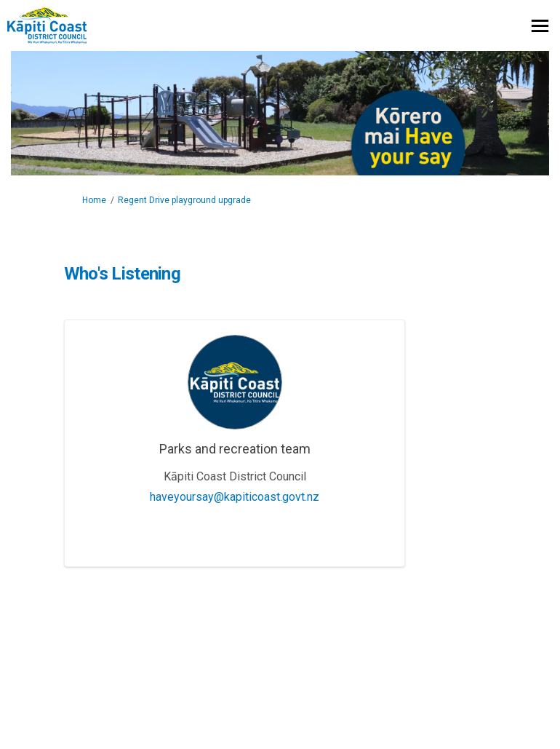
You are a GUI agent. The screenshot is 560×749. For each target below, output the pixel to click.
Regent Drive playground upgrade (184, 200)
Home (94, 200)
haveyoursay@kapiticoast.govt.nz (235, 497)
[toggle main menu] (540, 26)
